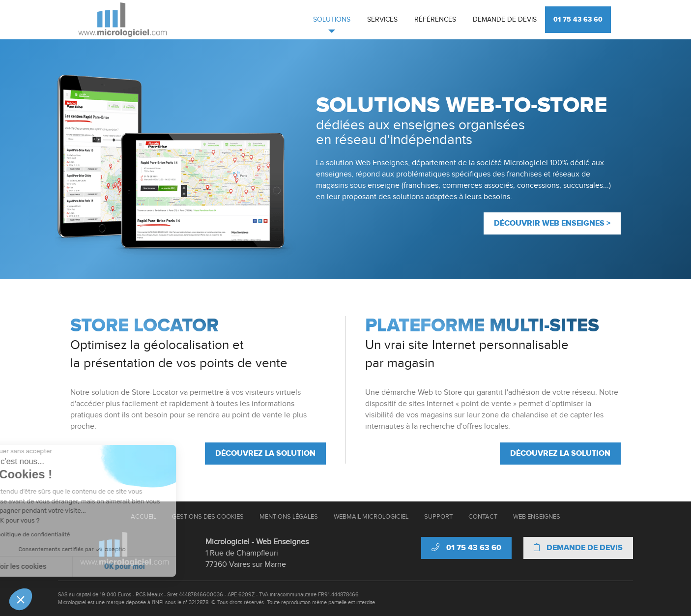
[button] (21, 599)
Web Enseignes (537, 517)
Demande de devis (505, 20)
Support (438, 517)
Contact (483, 517)
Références (435, 20)
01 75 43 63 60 (578, 19)
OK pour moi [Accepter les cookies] (80, 567)
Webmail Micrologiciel (371, 517)
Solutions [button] (332, 20)
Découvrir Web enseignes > (552, 223)
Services (382, 20)
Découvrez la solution (265, 453)
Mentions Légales (289, 517)
